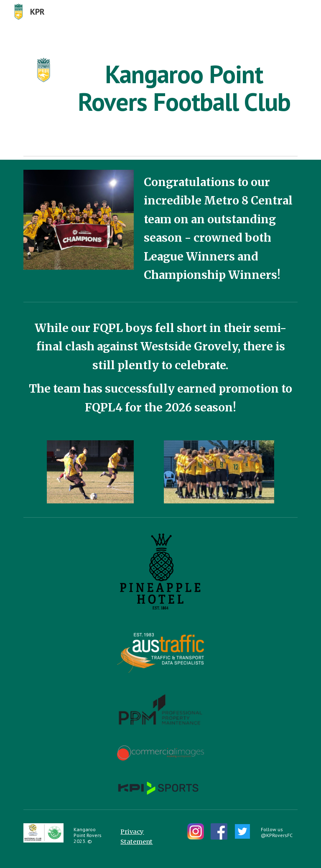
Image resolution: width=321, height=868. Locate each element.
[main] (184, 88)
